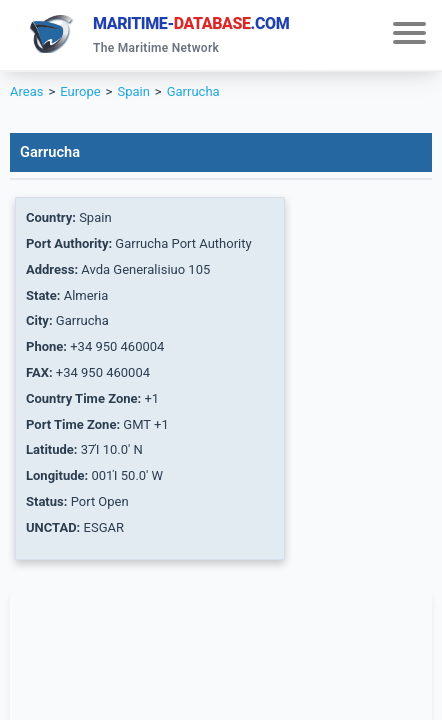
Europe (80, 91)
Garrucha (193, 91)
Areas (26, 91)
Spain (133, 91)
